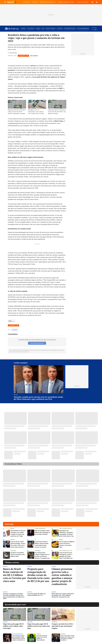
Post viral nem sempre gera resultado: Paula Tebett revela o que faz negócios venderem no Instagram (18, 638)
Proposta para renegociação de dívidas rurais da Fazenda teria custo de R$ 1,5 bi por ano (38, 575)
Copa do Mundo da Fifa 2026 (66, 529)
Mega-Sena (30, 622)
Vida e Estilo (38, 551)
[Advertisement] (88, 596)
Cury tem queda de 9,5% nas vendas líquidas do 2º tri (37, 595)
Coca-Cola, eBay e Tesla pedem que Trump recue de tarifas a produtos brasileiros (68, 638)
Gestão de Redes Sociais (18, 634)
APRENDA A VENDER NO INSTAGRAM (66, 2)
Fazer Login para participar (37, 343)
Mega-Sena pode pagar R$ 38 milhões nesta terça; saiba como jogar (39, 626)
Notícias (16, 395)
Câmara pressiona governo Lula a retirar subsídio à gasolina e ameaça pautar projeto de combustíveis (62, 577)
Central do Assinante (82, 2)
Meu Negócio (55, 622)
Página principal (12, 2)
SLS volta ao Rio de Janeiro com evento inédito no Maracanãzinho (42, 638)
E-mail (92, 2)
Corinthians (13, 551)
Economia (15, 330)
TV (35, 540)
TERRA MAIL (35, 2)
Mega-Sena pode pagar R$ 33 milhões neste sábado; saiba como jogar (13, 626)
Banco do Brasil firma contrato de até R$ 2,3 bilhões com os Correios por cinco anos (15, 575)
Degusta (12, 529)
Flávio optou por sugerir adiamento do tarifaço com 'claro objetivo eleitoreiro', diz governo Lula (63, 595)
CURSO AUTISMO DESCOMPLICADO (48, 2)
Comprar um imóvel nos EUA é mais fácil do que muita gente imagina (63, 626)
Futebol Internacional (40, 529)
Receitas (61, 540)
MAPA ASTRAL (26, 2)
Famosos (13, 540)
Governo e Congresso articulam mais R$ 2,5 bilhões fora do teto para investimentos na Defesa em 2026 (14, 596)
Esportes (39, 634)
